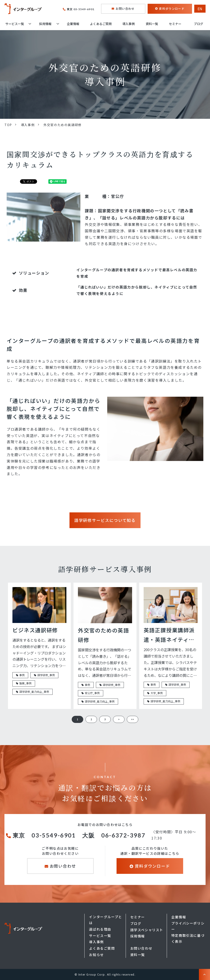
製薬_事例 (25, 683)
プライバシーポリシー (188, 926)
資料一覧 (152, 24)
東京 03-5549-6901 (81, 9)
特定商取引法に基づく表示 (188, 938)
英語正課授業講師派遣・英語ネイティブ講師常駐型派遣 (169, 635)
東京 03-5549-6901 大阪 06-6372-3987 (80, 835)
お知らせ (96, 955)
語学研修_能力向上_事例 (34, 692)
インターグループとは (105, 920)
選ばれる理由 (100, 929)
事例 (22, 675)
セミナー (175, 24)
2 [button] (91, 719)
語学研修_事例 (46, 675)
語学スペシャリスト (147, 930)
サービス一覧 (15, 24)
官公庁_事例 (92, 693)
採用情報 (45, 24)
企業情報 (73, 24)
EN (200, 9)
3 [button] (105, 719)
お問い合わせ (125, 9)
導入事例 (129, 24)
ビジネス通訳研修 (35, 630)
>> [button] (133, 719)
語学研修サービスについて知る (105, 520)
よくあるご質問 (101, 24)
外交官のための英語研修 (103, 635)
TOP (8, 125)
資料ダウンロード (172, 9)
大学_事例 (157, 693)
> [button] (119, 719)
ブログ (198, 24)
